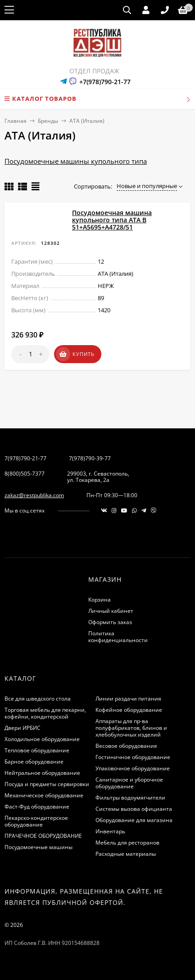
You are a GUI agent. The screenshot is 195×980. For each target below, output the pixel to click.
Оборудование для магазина (134, 820)
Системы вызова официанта (134, 809)
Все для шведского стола (38, 699)
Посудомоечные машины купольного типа (76, 161)
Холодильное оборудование (42, 739)
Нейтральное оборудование (42, 773)
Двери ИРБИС (23, 728)
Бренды (48, 121)
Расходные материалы (126, 854)
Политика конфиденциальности (118, 637)
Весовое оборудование (126, 746)
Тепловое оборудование (37, 750)
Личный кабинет (111, 611)
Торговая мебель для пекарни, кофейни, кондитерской (45, 713)
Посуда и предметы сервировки (47, 784)
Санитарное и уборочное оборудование (129, 783)
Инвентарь (110, 831)
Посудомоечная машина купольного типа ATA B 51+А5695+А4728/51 (112, 220)
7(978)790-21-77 (25, 458)
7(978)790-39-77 (90, 458)
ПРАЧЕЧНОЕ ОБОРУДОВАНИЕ (43, 836)
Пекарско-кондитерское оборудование (36, 821)
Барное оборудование (34, 762)
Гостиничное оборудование (133, 757)
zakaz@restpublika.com (34, 495)
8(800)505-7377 (25, 474)
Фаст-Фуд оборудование (37, 807)
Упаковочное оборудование (133, 768)
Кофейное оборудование (129, 710)
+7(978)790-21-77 (105, 82)
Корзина (100, 600)
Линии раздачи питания (128, 699)
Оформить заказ (110, 622)
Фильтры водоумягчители (130, 798)
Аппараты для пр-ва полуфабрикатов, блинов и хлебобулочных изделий (131, 728)
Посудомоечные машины (39, 847)
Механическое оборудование (44, 795)
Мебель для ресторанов (127, 843)
